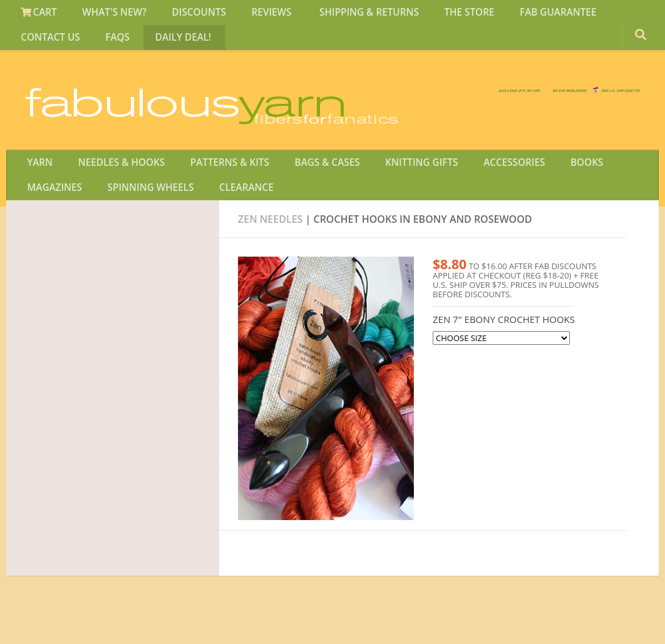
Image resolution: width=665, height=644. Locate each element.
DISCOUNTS (184, 15)
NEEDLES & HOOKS (112, 184)
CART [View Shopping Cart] (37, 15)
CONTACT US (604, 15)
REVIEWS (250, 15)
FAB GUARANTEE (517, 15)
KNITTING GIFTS (394, 184)
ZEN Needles (270, 250)
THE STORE (435, 15)
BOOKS (547, 184)
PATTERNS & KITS (215, 184)
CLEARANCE (158, 215)
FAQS (31, 46)
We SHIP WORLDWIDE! (425, 94)
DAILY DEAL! (89, 46)
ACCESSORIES (481, 184)
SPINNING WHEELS (69, 215)
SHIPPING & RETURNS (341, 15)
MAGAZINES (609, 184)
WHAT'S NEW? (106, 15)
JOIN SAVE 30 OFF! (570, 106)
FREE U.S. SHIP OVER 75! (575, 94)
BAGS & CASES (306, 184)
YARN (37, 184)
